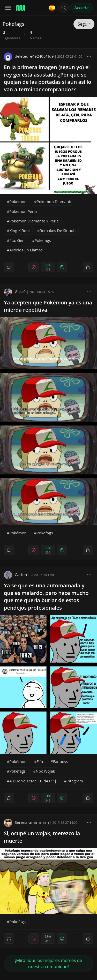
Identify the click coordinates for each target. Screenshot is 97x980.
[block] (89, 56)
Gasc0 (15, 291)
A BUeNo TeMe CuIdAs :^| (33, 781)
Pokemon (18, 201)
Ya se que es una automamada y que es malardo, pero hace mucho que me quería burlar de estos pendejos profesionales (46, 597)
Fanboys (61, 761)
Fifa (40, 761)
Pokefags (43, 240)
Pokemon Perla (23, 211)
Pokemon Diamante (54, 201)
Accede (81, 8)
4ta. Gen (17, 240)
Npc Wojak (45, 771)
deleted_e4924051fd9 (29, 56)
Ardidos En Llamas (26, 250)
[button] (64, 8)
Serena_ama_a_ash (26, 822)
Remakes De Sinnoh (58, 230)
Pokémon (18, 533)
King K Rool (19, 230)
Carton (15, 574)
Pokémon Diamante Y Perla (34, 221)
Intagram (75, 781)
